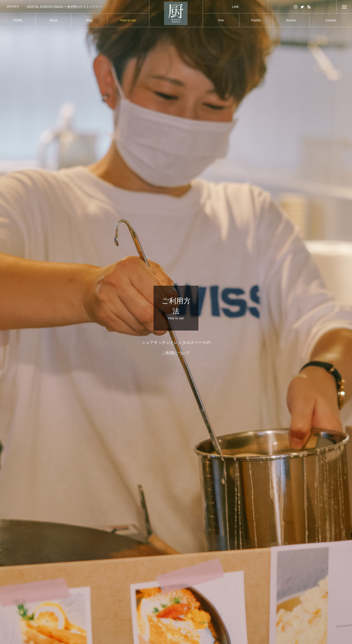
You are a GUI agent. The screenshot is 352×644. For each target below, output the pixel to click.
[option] (75, 7)
